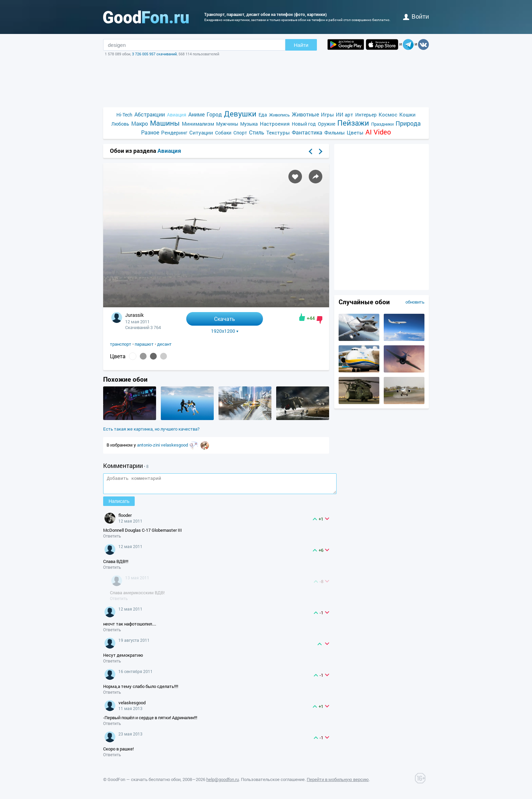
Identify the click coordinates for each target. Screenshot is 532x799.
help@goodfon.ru (223, 782)
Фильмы (335, 132)
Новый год (304, 124)
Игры (327, 114)
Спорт (240, 133)
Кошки (407, 114)
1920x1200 (225, 331)
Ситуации (201, 132)
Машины (165, 123)
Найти (301, 45)
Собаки (223, 133)
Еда (263, 115)
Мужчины (227, 124)
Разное (150, 132)
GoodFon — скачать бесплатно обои (144, 782)
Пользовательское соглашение (273, 782)
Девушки (240, 114)
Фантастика (307, 132)
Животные (305, 114)
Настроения (275, 124)
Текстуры (278, 132)
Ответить (112, 539)
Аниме (196, 114)
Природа (408, 123)
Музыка (249, 124)
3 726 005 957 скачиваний (154, 54)
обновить (415, 302)
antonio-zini (149, 445)
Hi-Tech (124, 115)
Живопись (279, 115)
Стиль (257, 132)
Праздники (382, 124)
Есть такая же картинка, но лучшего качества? (151, 429)
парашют (144, 344)
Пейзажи (353, 123)
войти (416, 16)
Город (214, 114)
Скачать (225, 319)
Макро (140, 123)
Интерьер (366, 115)
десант (164, 344)
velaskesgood (175, 445)
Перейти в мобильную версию (338, 782)
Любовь (120, 124)
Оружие (327, 124)
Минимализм (198, 124)
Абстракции (150, 114)
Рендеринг (174, 132)
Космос (388, 114)
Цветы (355, 132)
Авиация (177, 115)
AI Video (378, 132)
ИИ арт (345, 114)
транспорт (121, 344)
